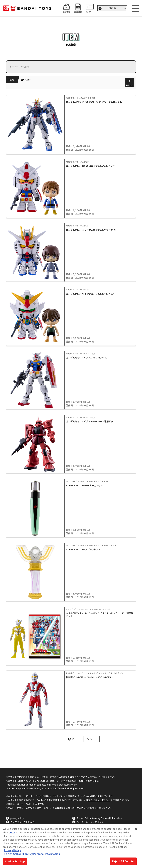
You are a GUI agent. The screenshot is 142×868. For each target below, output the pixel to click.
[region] (71, 846)
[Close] (136, 829)
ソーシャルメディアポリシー (91, 822)
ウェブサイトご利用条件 (23, 822)
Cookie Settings (15, 861)
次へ (89, 739)
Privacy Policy (12, 850)
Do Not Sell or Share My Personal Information (100, 818)
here (12, 832)
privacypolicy (17, 818)
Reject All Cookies (123, 861)
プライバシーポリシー (99, 800)
